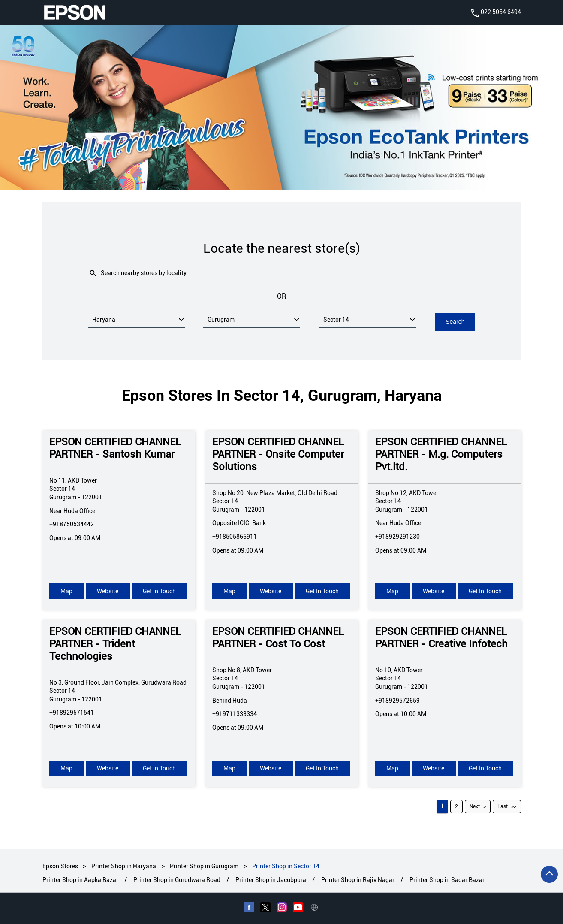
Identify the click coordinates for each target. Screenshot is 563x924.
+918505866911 (235, 536)
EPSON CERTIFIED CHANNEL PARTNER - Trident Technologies (115, 643)
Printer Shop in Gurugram (204, 866)
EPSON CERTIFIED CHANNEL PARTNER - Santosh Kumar (115, 448)
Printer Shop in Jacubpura (271, 879)
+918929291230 (397, 536)
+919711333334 (235, 713)
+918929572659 (397, 700)
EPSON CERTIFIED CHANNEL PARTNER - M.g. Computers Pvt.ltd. (441, 454)
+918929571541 (72, 712)
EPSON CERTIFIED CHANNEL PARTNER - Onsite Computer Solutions (278, 454)
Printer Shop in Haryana (124, 866)
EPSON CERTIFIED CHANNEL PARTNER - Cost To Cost (278, 637)
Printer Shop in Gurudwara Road (177, 879)
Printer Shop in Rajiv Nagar (358, 879)
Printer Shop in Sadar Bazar (447, 879)
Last (503, 806)
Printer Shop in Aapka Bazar (80, 879)
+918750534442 (72, 524)
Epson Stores (61, 866)
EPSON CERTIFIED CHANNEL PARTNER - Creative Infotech (441, 637)
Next (475, 806)
